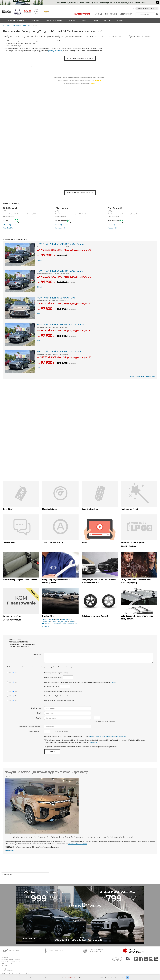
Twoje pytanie (36, 654)
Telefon (39, 718)
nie (15, 673)
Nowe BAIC (35, 20)
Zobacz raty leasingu (12, 616)
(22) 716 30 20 (8, 971)
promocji (51, 51)
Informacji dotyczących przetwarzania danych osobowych (108, 736)
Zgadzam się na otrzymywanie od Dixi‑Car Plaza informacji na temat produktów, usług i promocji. (81, 747)
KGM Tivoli (26, 25)
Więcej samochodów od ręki (143, 377)
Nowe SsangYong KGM (16, 20)
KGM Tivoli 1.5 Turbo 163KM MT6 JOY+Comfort (61, 244)
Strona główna (7, 25)
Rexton (72, 622)
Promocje (98, 14)
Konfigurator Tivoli (129, 509)
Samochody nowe (17, 25)
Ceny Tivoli (8, 509)
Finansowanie (111, 14)
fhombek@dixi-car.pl (62, 225)
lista (113, 682)
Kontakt (120, 20)
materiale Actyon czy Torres (77, 844)
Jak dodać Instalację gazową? (133, 542)
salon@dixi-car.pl (7, 969)
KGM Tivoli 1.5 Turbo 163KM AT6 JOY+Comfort (61, 324)
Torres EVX (46, 622)
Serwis (84, 20)
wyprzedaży (59, 51)
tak (9, 673)
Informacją (93, 742)
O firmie (107, 20)
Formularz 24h (8, 228)
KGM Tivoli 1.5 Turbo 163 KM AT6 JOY (56, 298)
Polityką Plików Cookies (72, 978)
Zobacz (40, 260)
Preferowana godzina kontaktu (104, 721)
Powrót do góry (8, 874)
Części (95, 20)
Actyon (54, 622)
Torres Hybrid (66, 619)
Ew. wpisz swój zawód (51, 686)
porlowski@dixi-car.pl (115, 225)
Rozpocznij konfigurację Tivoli (80, 58)
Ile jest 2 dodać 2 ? (35, 732)
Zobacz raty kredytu (12, 620)
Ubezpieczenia (126, 14)
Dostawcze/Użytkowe (54, 20)
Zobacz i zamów (140, 3)
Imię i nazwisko (36, 708)
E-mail (39, 713)
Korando (51, 619)
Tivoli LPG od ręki (129, 546)
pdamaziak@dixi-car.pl (10, 225)
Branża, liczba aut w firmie (53, 677)
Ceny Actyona (9, 850)
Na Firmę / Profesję (82, 14)
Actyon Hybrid (63, 622)
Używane (72, 20)
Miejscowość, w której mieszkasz (30, 727)
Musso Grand (47, 624)
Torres (57, 619)
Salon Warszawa (9, 216)
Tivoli (44, 619)
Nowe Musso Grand (59, 624)
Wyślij (52, 752)
